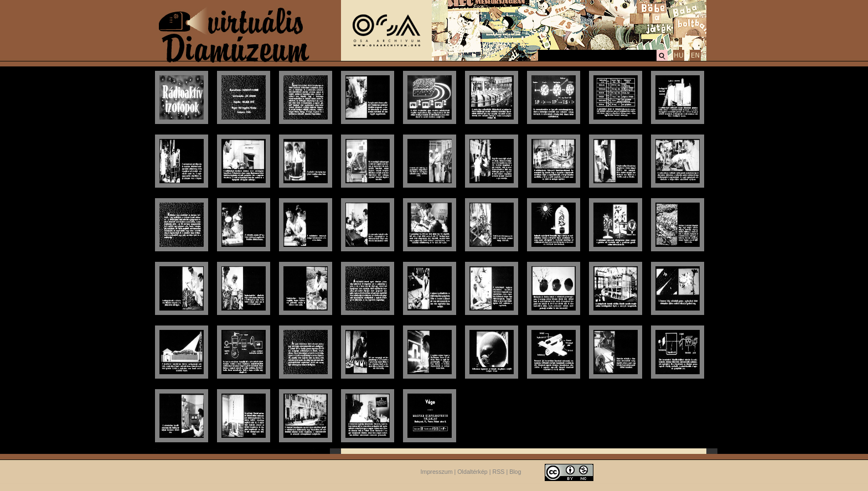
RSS (499, 472)
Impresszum (437, 472)
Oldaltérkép (472, 472)
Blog (515, 472)
